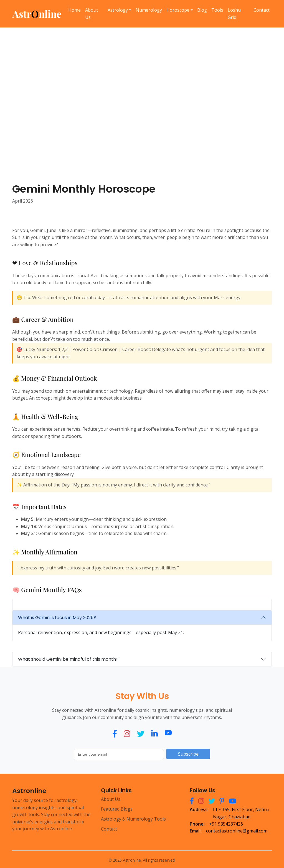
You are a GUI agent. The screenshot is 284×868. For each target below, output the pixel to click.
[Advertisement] (142, 99)
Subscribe (188, 754)
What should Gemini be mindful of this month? (68, 659)
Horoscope (178, 10)
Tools (217, 10)
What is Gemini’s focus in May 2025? (57, 618)
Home (74, 10)
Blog (202, 10)
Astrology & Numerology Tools (133, 819)
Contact (262, 10)
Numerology (149, 10)
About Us (92, 14)
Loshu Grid (234, 14)
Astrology (118, 10)
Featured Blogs (117, 809)
